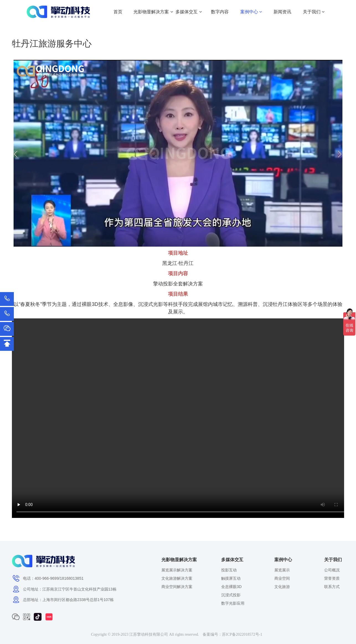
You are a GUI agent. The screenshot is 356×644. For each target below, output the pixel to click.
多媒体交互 (189, 12)
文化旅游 (282, 587)
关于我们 (314, 12)
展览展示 (282, 570)
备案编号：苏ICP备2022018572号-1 (232, 634)
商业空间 (282, 578)
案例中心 (251, 12)
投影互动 (229, 570)
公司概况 (332, 570)
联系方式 (332, 587)
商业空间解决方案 (177, 587)
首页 (118, 12)
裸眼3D (90, 304)
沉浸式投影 (231, 595)
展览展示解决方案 (177, 570)
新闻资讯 (282, 12)
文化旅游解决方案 (177, 578)
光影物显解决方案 (153, 12)
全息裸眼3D (231, 587)
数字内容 (220, 12)
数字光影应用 (233, 603)
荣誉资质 (332, 578)
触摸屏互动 (231, 578)
